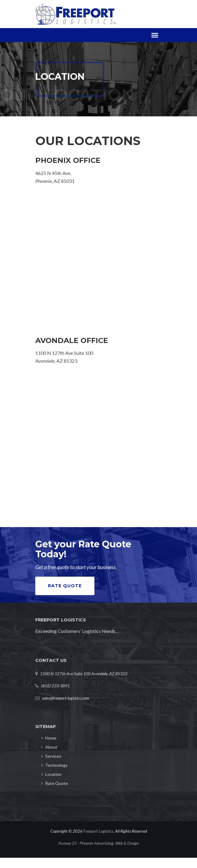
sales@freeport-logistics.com (65, 698)
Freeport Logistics (98, 831)
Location (51, 774)
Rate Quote (65, 586)
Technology (54, 765)
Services (51, 756)
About (49, 747)
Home (49, 738)
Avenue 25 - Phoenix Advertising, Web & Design (98, 843)
